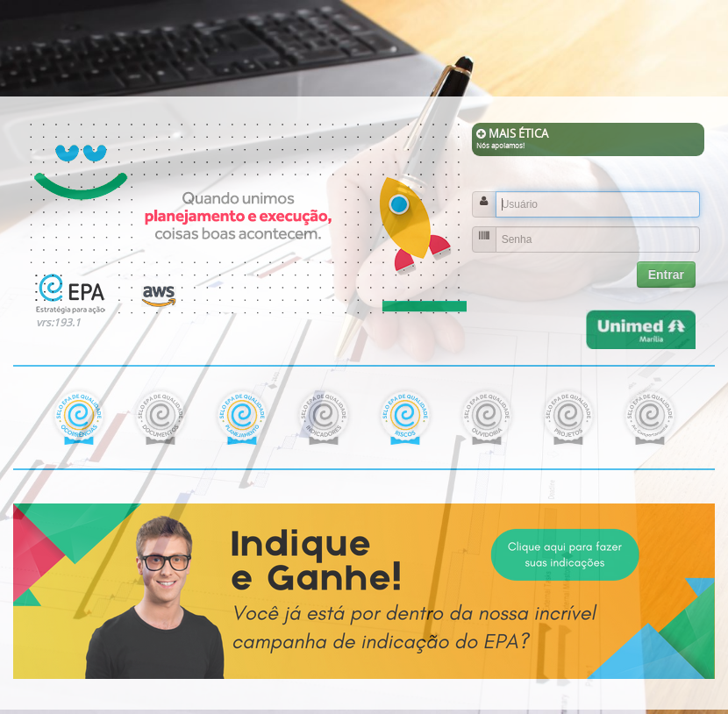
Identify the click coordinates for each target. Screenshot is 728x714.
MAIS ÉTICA (588, 139)
